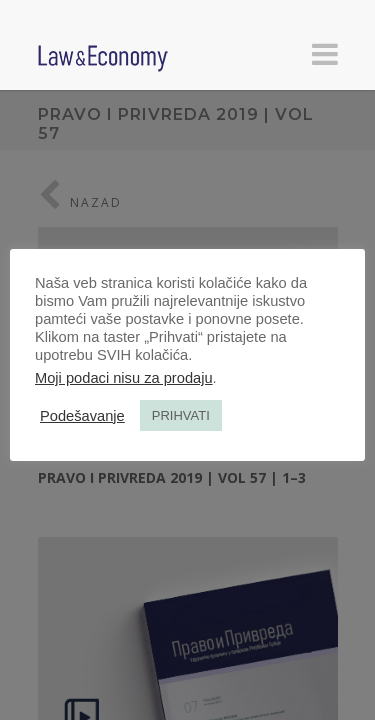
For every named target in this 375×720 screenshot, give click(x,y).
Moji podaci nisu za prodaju (124, 378)
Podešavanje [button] (82, 416)
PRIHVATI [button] (181, 415)
